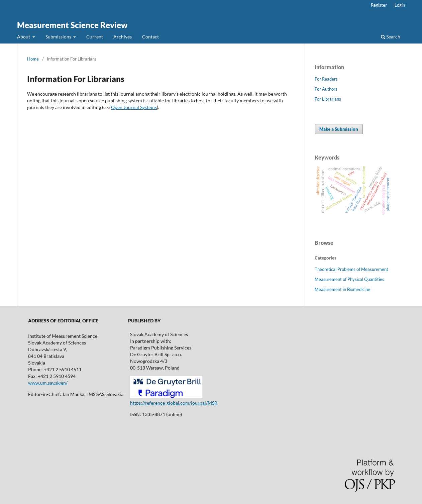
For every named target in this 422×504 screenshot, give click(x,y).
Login (400, 5)
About (24, 37)
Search (391, 37)
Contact (150, 37)
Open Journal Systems (134, 107)
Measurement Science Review (72, 25)
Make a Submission (339, 129)
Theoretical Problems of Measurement (351, 269)
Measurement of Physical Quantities (349, 279)
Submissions (59, 37)
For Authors (326, 89)
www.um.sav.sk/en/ (48, 383)
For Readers (326, 79)
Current (95, 37)
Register (379, 5)
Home (33, 59)
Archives (123, 37)
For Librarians (328, 99)
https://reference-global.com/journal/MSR (174, 403)
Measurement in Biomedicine (342, 289)
